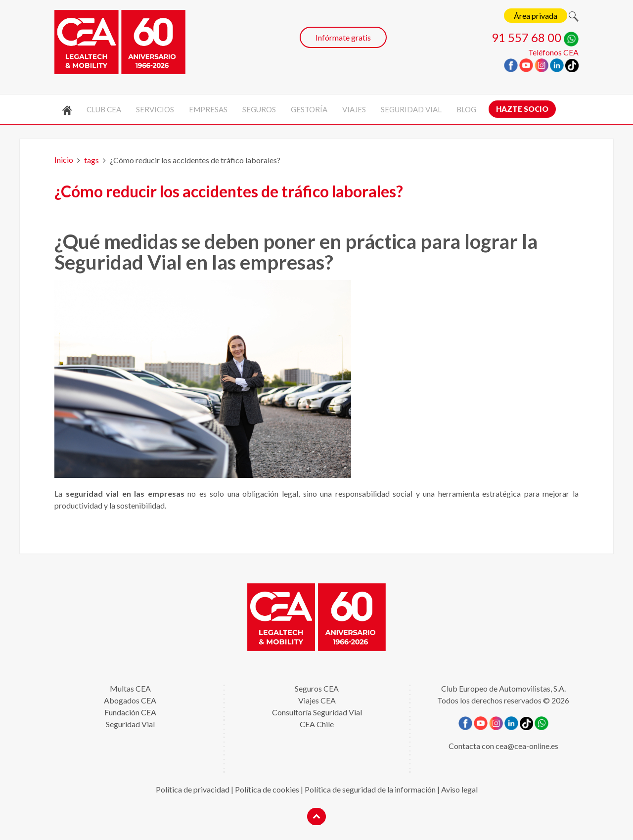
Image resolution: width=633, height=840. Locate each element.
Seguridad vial (411, 109)
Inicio (64, 160)
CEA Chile (317, 724)
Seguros (259, 109)
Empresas (208, 109)
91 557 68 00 (526, 38)
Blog (466, 109)
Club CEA (104, 109)
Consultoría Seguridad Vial (317, 712)
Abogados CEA (130, 700)
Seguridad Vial (130, 724)
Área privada (536, 16)
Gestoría (309, 109)
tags (91, 160)
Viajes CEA (317, 700)
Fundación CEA (130, 712)
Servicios (155, 109)
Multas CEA (130, 688)
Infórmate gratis (343, 37)
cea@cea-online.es (527, 746)
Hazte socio (522, 109)
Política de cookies (267, 789)
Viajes (354, 109)
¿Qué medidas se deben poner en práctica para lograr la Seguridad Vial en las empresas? (296, 252)
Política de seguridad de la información (370, 789)
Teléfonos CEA (553, 52)
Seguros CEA (317, 688)
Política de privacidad (193, 789)
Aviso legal (459, 789)
